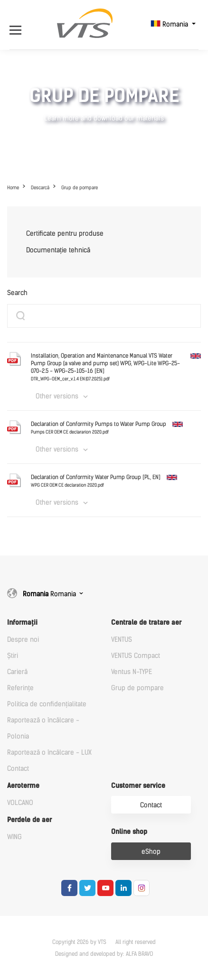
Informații (22, 623)
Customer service (138, 786)
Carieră (17, 672)
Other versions (57, 396)
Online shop (129, 832)
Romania (170, 24)
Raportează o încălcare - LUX (49, 753)
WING (14, 837)
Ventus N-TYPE (132, 672)
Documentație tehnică (58, 250)
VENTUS (122, 640)
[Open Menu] (18, 24)
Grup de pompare (80, 188)
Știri (13, 656)
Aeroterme (23, 786)
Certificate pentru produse (65, 234)
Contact (18, 769)
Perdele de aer (29, 820)
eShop (151, 852)
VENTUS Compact (136, 656)
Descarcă (40, 188)
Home (13, 188)
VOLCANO (20, 803)
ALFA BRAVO (139, 954)
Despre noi (23, 640)
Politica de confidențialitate (47, 704)
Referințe (20, 688)
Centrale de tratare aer (146, 623)
